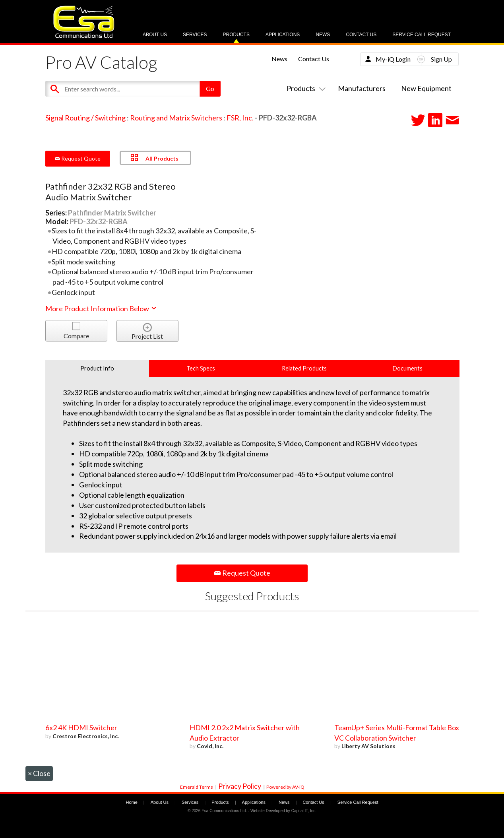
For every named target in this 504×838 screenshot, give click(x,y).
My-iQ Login (393, 59)
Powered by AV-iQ (285, 787)
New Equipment (426, 88)
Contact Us (361, 35)
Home (131, 802)
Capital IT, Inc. (304, 811)
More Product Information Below (101, 308)
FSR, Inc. (240, 118)
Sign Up (441, 59)
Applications (283, 35)
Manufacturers (362, 88)
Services (195, 35)
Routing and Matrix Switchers (176, 118)
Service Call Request (422, 35)
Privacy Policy (240, 786)
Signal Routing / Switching (85, 118)
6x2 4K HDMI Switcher (81, 727)
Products (236, 35)
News (323, 35)
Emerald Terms (197, 787)
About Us (155, 35)
